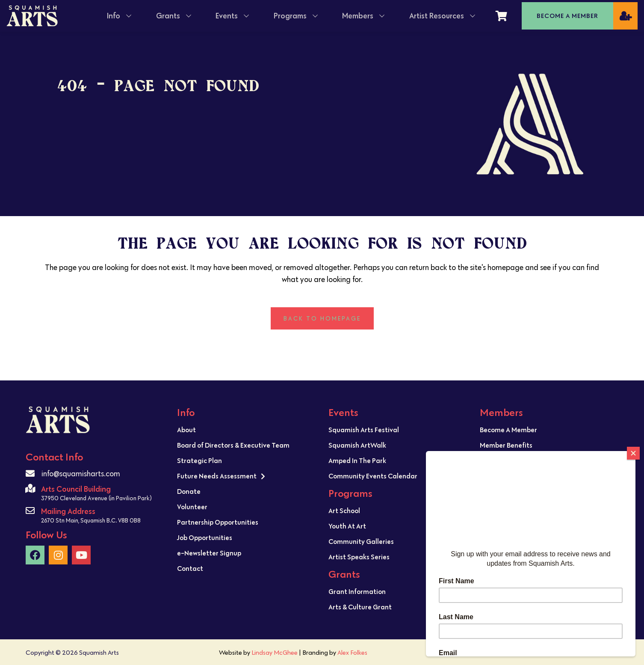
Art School (344, 511)
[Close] (633, 453)
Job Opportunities (205, 537)
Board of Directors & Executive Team (233, 445)
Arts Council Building (76, 489)
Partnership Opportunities (218, 522)
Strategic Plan (199, 460)
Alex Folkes (352, 652)
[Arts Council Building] (30, 488)
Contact (190, 568)
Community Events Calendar (373, 476)
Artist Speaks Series (359, 557)
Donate (189, 491)
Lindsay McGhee (275, 652)
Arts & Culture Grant (360, 607)
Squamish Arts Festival (364, 430)
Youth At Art (347, 526)
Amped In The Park (357, 460)
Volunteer (192, 507)
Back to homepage (322, 318)
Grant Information (357, 591)
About (186, 430)
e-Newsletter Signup (209, 553)
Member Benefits (506, 445)
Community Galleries (361, 541)
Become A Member (508, 430)
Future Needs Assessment (221, 476)
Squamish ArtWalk (357, 445)
